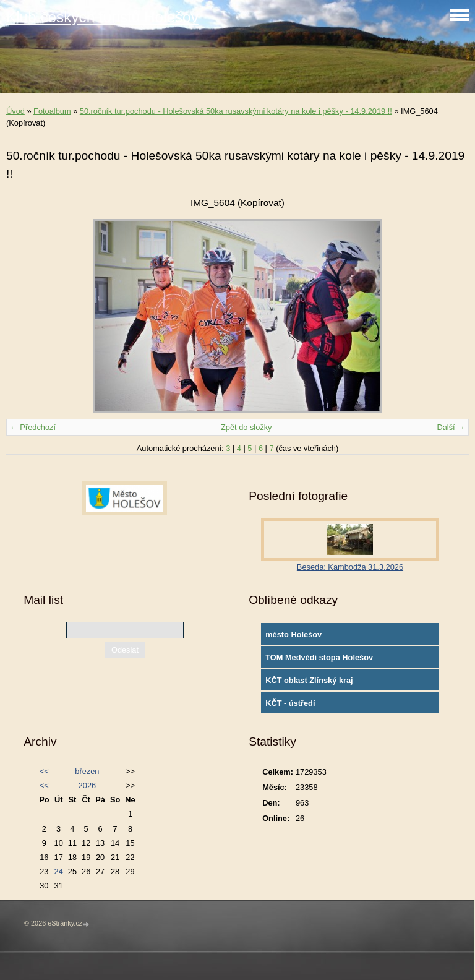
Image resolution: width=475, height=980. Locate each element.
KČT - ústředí (290, 703)
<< (44, 771)
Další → (451, 427)
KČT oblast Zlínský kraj (309, 680)
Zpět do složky (246, 427)
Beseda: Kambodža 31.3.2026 (350, 567)
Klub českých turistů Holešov (102, 17)
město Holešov (293, 634)
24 (59, 871)
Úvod (15, 111)
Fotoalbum (52, 111)
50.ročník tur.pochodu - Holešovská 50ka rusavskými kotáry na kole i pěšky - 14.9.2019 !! (236, 111)
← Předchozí (33, 427)
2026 (87, 785)
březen (87, 771)
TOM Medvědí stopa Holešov (319, 657)
